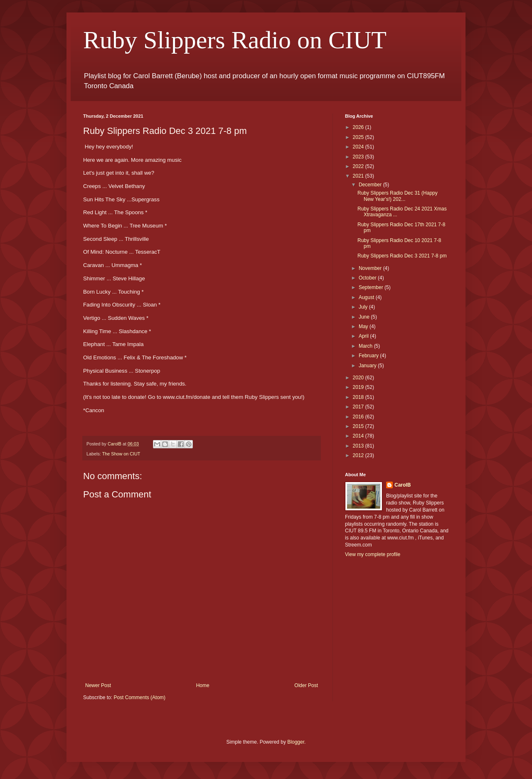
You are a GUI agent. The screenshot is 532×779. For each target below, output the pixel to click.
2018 (359, 397)
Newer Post (98, 685)
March (366, 346)
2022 (359, 166)
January (368, 366)
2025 (359, 137)
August (367, 297)
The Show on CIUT (121, 454)
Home (203, 685)
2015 (359, 426)
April (364, 336)
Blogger (296, 742)
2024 (359, 147)
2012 (359, 455)
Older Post (306, 685)
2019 (359, 387)
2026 (359, 127)
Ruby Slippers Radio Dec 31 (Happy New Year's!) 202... (398, 196)
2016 (359, 417)
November (371, 268)
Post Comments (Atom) (139, 697)
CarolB (403, 485)
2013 (359, 446)
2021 (359, 176)
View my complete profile (373, 554)
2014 (359, 436)
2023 (359, 157)
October (368, 278)
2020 (359, 378)
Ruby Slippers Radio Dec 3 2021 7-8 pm (402, 256)
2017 (359, 407)
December (371, 185)
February (369, 356)
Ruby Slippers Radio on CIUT (235, 40)
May (364, 326)
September (372, 287)
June (365, 317)
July (364, 307)
